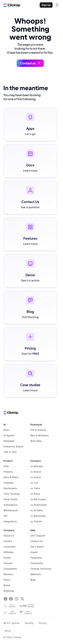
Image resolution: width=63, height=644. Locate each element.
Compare (36, 461)
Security (29, 623)
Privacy (43, 623)
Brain (6, 430)
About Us (9, 536)
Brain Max (36, 441)
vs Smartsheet (38, 505)
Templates (36, 558)
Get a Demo (37, 547)
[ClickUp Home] (12, 5)
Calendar (9, 483)
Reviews (8, 574)
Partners (8, 563)
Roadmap (10, 591)
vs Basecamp (38, 516)
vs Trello (35, 488)
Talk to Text (10, 452)
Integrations (10, 521)
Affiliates (9, 552)
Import (34, 552)
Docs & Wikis (11, 477)
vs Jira (34, 483)
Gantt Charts (11, 499)
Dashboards (10, 488)
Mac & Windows (40, 435)
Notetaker (9, 441)
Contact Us (38, 541)
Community (37, 563)
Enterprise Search (13, 446)
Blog (33, 580)
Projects (8, 472)
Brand (7, 585)
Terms (8, 631)
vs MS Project (38, 499)
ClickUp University (42, 569)
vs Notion (36, 472)
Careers (8, 541)
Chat (6, 466)
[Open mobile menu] (57, 5)
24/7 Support (39, 536)
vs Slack (35, 494)
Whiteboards (11, 510)
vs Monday (37, 466)
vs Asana (36, 477)
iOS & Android (38, 430)
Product (8, 461)
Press (7, 580)
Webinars (36, 574)
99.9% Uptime (11, 623)
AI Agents (9, 435)
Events (7, 558)
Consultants (10, 569)
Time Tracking (12, 494)
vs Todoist (36, 521)
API (5, 516)
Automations (11, 505)
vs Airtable (37, 510)
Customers (10, 547)
